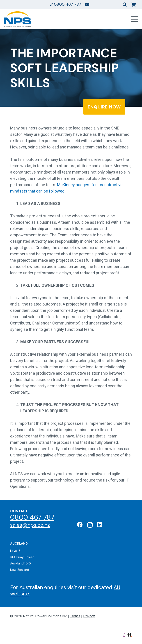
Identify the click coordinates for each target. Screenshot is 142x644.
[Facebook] (80, 525)
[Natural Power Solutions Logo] (17, 19)
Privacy (89, 616)
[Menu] (134, 19)
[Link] (87, 4)
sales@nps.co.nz (30, 525)
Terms (75, 616)
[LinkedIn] (100, 525)
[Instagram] (90, 525)
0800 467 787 (32, 517)
